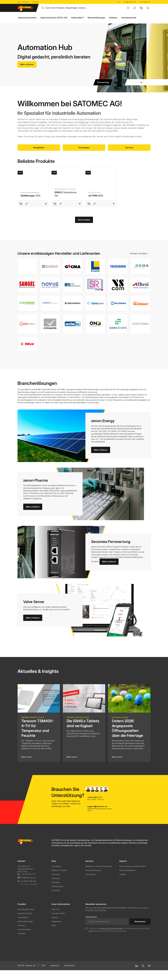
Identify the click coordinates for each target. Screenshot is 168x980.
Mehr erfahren (27, 64)
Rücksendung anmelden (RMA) (133, 876)
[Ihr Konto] (128, 8)
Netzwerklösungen (25, 931)
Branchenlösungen (93, 880)
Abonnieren (140, 931)
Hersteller (36, 2)
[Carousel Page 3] (145, 82)
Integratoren (57, 931)
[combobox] (84, 8)
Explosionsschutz (25, 923)
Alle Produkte (84, 230)
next (136, 82)
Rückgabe (56, 892)
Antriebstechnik (24, 939)
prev (131, 82)
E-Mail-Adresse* (91, 927)
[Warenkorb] (148, 8)
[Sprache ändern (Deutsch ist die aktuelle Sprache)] (119, 2)
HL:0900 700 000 (29, 891)
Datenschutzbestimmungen (111, 938)
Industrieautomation (26, 919)
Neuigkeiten (39, 148)
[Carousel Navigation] (133, 82)
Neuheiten (56, 884)
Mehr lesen (27, 767)
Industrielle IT (23, 927)
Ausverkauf (56, 876)
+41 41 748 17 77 (145, 2)
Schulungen (84, 148)
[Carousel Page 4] (147, 82)
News (54, 935)
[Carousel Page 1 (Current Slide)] (141, 82)
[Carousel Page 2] (143, 82)
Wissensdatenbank (127, 880)
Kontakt (123, 884)
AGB (91, 941)
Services (26, 2)
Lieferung (55, 888)
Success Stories (58, 923)
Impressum (55, 975)
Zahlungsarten (57, 896)
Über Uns (55, 919)
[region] (84, 190)
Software (21, 935)
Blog (19, 2)
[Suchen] (43, 8)
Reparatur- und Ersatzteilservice (99, 876)
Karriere (55, 927)
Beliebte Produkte (59, 880)
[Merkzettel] (135, 8)
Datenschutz (69, 975)
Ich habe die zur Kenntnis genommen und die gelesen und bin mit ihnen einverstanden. (119, 939)
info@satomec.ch (130, 2)
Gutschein (56, 900)
